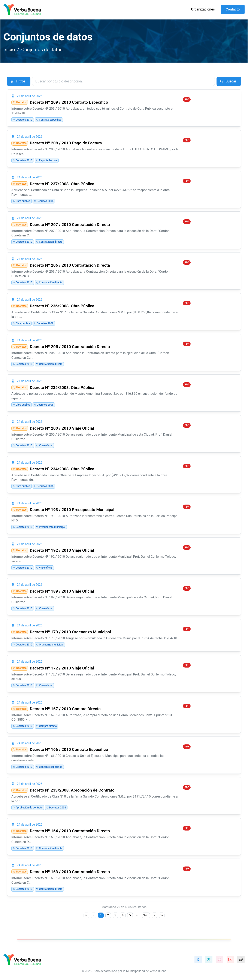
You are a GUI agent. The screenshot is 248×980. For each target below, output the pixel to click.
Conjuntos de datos (42, 49)
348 (146, 915)
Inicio (9, 49)
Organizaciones (203, 9)
